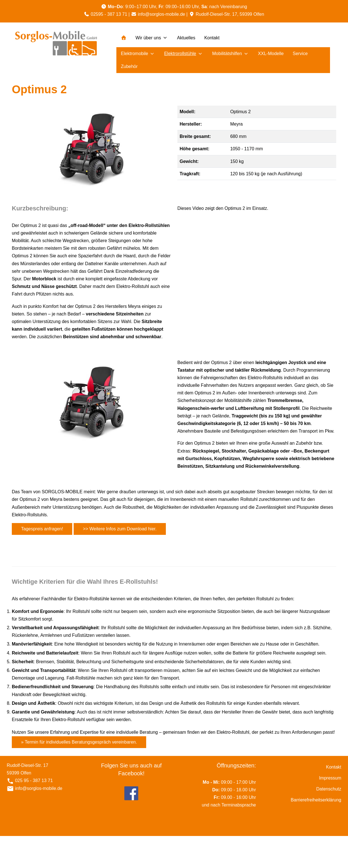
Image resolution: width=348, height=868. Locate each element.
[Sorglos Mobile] (56, 44)
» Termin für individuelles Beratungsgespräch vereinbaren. (79, 742)
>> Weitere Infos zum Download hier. (120, 529)
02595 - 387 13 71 (109, 14)
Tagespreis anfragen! (42, 529)
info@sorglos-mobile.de (161, 14)
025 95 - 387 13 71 (33, 780)
